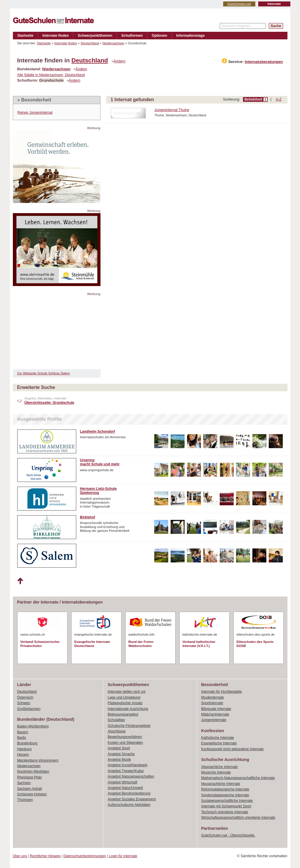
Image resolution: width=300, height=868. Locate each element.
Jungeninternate (214, 720)
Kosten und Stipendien (125, 743)
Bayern (23, 732)
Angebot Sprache (121, 754)
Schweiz (24, 703)
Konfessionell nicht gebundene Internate (233, 749)
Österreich (25, 697)
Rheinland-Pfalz (30, 777)
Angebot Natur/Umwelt (125, 788)
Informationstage (190, 36)
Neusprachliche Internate (221, 784)
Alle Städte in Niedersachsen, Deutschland (51, 75)
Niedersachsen (113, 43)
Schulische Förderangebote (129, 726)
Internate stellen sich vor (127, 692)
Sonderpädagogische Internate (225, 795)
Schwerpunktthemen (95, 36)
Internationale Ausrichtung (128, 709)
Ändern (119, 61)
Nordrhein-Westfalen (33, 771)
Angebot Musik (119, 760)
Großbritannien (29, 709)
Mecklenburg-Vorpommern (38, 760)
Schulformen (132, 36)
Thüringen (25, 800)
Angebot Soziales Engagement (132, 799)
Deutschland (90, 43)
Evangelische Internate (219, 743)
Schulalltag (116, 720)
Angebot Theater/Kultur (126, 771)
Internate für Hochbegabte (222, 692)
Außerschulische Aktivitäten (129, 805)
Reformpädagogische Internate (225, 789)
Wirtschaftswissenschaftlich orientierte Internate (238, 818)
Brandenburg (27, 743)
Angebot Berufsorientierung (129, 793)
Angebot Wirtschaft (123, 782)
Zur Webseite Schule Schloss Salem (44, 373)
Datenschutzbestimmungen (85, 856)
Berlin (22, 738)
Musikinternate (213, 697)
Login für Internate (123, 856)
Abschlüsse (117, 731)
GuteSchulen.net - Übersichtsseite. (228, 835)
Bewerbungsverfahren (125, 737)
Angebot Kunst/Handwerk (128, 765)
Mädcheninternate (215, 714)
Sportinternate (212, 703)
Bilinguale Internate (216, 709)
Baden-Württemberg (33, 726)
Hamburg (24, 749)
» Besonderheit (34, 100)
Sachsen (24, 783)
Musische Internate (216, 772)
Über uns (20, 856)
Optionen (160, 36)
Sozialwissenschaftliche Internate (227, 801)
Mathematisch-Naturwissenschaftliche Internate (238, 778)
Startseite (26, 36)
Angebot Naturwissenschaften (131, 776)
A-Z (279, 99)
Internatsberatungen (264, 62)
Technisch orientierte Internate (225, 812)
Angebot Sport (119, 748)
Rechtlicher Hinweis (45, 856)
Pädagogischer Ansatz (125, 703)
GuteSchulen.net (239, 4)
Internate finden (56, 36)
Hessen (23, 755)
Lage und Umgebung (124, 697)
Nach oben (20, 581)
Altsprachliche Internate (220, 767)
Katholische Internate (218, 738)
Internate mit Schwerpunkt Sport (226, 806)
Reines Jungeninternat (35, 113)
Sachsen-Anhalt (30, 789)
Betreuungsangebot (123, 714)
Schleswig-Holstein (32, 794)
